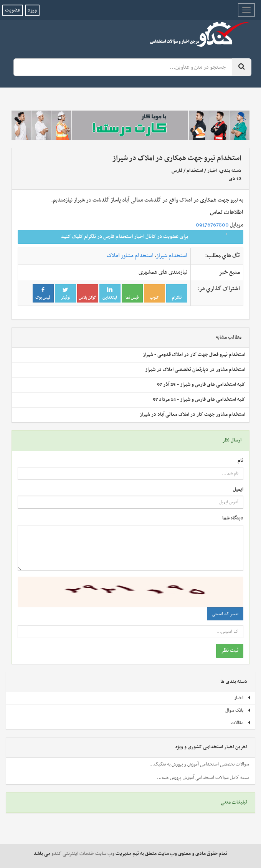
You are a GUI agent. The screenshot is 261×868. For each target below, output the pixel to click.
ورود (32, 10)
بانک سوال (238, 711)
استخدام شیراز (172, 256)
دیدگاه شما (233, 518)
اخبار (212, 171)
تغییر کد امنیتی (225, 614)
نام (240, 461)
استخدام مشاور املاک (130, 256)
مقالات (241, 723)
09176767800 (212, 225)
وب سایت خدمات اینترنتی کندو (83, 854)
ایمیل (238, 490)
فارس (177, 171)
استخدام (195, 171)
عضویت (13, 10)
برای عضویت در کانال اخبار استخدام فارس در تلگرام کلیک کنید (150, 237)
